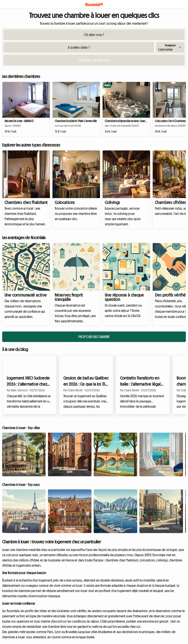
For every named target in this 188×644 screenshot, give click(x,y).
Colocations (65, 202)
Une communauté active (26, 295)
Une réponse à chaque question (124, 297)
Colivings (112, 202)
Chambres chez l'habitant (26, 202)
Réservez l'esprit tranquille (69, 297)
